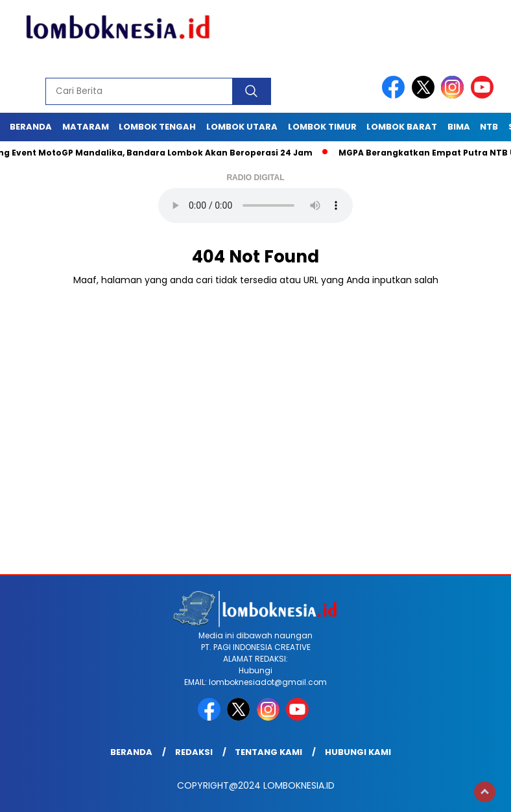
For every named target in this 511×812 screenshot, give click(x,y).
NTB (489, 127)
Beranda (31, 127)
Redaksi (194, 752)
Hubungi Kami (358, 752)
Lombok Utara (242, 127)
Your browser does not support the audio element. (255, 205)
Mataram (86, 127)
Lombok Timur (322, 127)
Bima (459, 127)
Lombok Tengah (157, 127)
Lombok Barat (402, 127)
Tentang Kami (268, 752)
